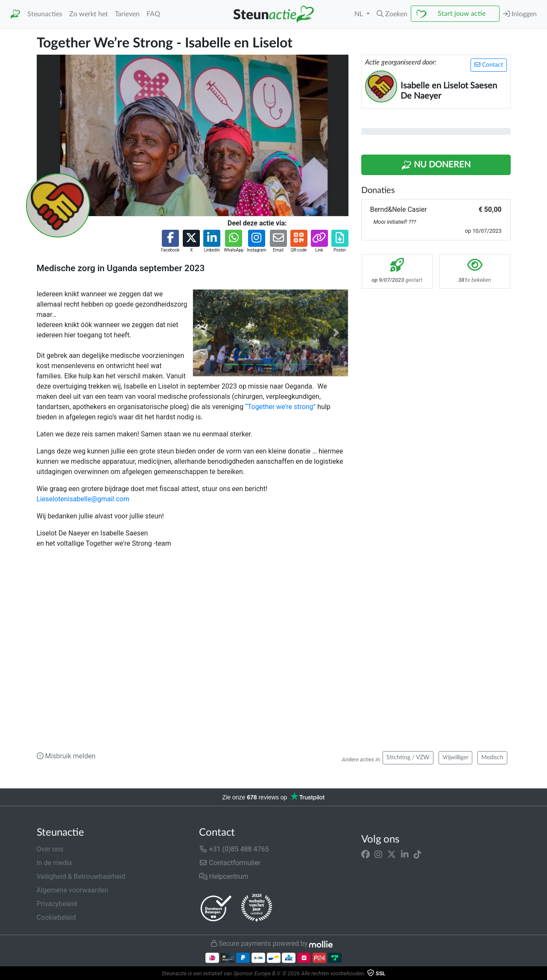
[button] (392, 14)
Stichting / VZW (408, 758)
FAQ (153, 14)
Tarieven (127, 14)
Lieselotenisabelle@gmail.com (83, 499)
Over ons (50, 849)
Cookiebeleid (56, 917)
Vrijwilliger (455, 758)
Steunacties (45, 14)
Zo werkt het (89, 14)
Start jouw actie (462, 14)
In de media (54, 863)
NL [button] (360, 14)
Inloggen (520, 14)
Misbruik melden (66, 756)
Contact (489, 65)
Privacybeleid (57, 904)
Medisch (492, 758)
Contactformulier (230, 863)
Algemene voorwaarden (73, 890)
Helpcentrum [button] (224, 876)
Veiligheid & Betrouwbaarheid (81, 876)
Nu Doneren (436, 165)
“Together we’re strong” (280, 407)
